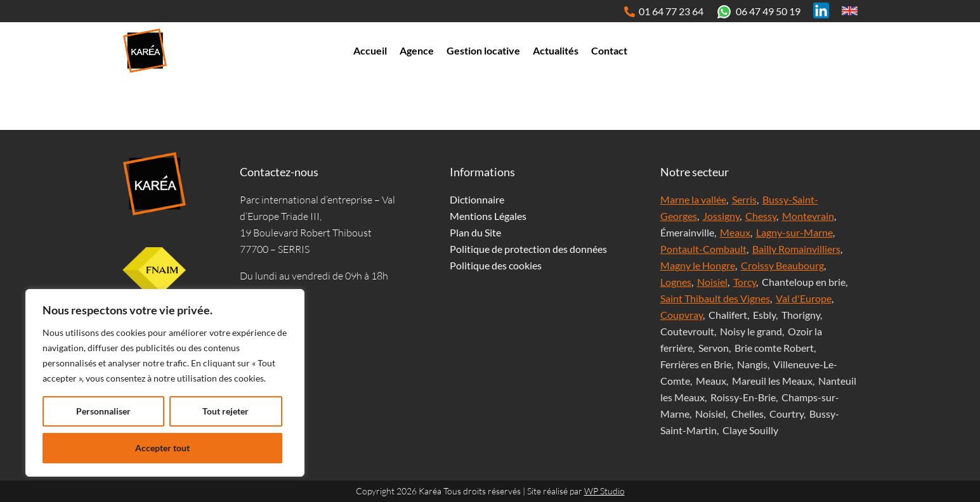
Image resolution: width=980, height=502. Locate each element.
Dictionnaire (477, 199)
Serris (744, 199)
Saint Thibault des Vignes (715, 298)
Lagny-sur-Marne (794, 232)
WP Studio (604, 491)
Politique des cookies (496, 265)
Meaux (735, 232)
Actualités (556, 50)
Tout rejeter (225, 411)
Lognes (676, 282)
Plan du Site (475, 232)
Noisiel (712, 282)
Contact (609, 50)
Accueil (370, 50)
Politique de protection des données (528, 249)
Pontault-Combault (703, 249)
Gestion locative (483, 50)
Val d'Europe (804, 298)
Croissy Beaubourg (782, 265)
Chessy (761, 216)
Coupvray (682, 315)
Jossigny (721, 216)
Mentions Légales (488, 216)
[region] (165, 383)
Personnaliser (103, 411)
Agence (417, 50)
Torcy (745, 282)
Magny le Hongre (698, 265)
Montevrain (808, 216)
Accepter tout (162, 448)
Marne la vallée (693, 199)
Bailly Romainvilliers (796, 249)
